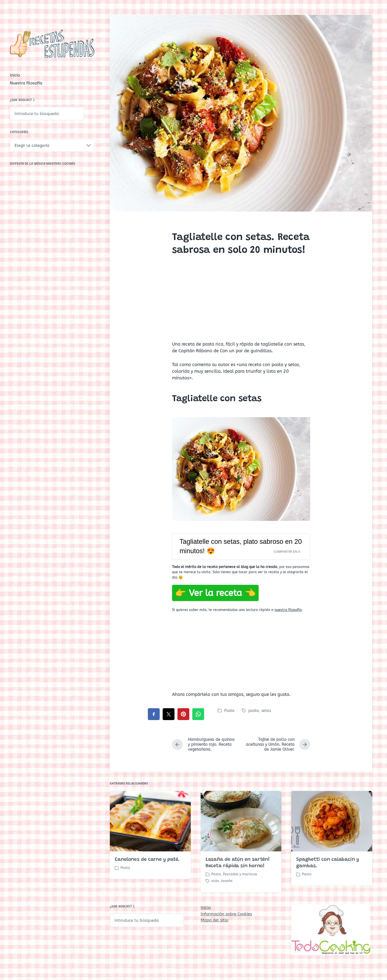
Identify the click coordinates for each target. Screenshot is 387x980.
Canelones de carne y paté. (147, 891)
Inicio (15, 75)
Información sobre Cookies (226, 914)
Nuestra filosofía (26, 83)
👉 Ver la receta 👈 (215, 593)
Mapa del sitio (214, 920)
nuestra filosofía (288, 610)
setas (266, 711)
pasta (254, 711)
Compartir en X (287, 552)
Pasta (229, 711)
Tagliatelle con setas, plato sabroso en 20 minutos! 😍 (241, 546)
